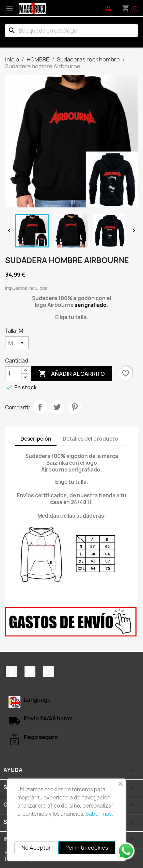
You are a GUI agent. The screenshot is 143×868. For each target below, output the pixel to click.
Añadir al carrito (72, 374)
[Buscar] (71, 31)
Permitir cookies (87, 848)
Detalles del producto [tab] (90, 439)
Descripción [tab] (36, 439)
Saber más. (99, 814)
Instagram (49, 671)
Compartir (40, 407)
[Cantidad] (13, 374)
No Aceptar (36, 848)
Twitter (30, 671)
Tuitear (57, 407)
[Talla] (17, 343)
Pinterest (75, 407)
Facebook (11, 671)
